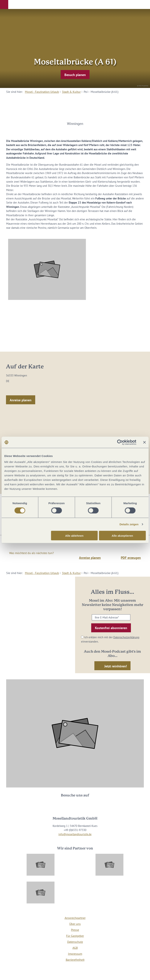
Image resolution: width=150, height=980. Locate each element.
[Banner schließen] (144, 442)
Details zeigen (129, 524)
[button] (4, 4)
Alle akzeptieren (122, 535)
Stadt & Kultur (71, 92)
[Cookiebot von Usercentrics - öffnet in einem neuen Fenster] (120, 442)
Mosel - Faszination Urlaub (42, 92)
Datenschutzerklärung (126, 637)
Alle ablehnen (74, 535)
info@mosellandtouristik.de (75, 834)
